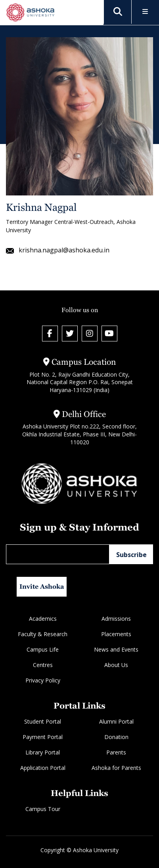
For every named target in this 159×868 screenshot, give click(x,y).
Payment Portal (43, 737)
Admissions (116, 619)
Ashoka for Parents (116, 768)
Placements (116, 634)
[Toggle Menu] (145, 12)
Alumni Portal (116, 721)
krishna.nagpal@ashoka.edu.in (58, 250)
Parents (116, 752)
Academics (43, 619)
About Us (116, 665)
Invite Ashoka (42, 587)
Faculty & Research (43, 634)
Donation (116, 737)
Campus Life (43, 649)
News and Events (116, 649)
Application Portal (43, 768)
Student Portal (43, 721)
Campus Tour (43, 809)
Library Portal (43, 752)
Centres (43, 665)
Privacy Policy (43, 680)
